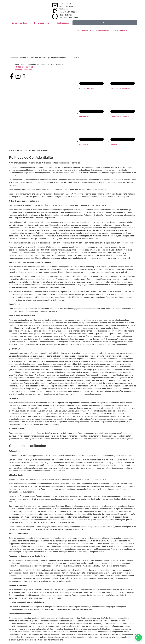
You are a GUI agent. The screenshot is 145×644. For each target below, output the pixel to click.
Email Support (65, 4)
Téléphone (64, 9)
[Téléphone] (55, 11)
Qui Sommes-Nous (19, 23)
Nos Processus (63, 23)
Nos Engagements (42, 23)
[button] (138, 637)
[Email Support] (55, 5)
